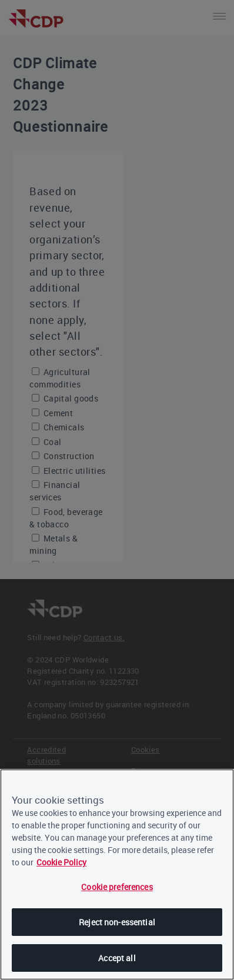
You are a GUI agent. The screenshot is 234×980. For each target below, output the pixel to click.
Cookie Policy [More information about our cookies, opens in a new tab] (61, 862)
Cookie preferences (117, 887)
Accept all (117, 958)
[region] (117, 874)
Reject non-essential (117, 922)
